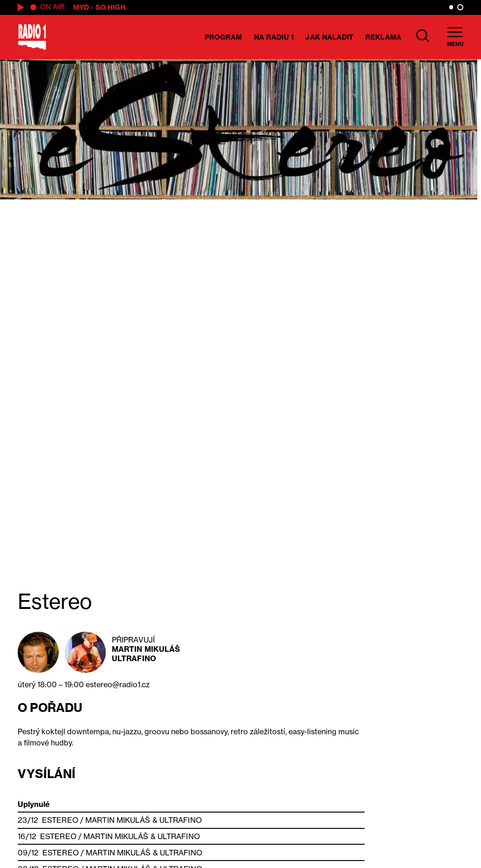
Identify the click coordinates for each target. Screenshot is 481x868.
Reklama (383, 37)
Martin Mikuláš (146, 649)
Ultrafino (134, 658)
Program (223, 37)
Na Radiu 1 (274, 37)
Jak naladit (329, 37)
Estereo (60, 820)
